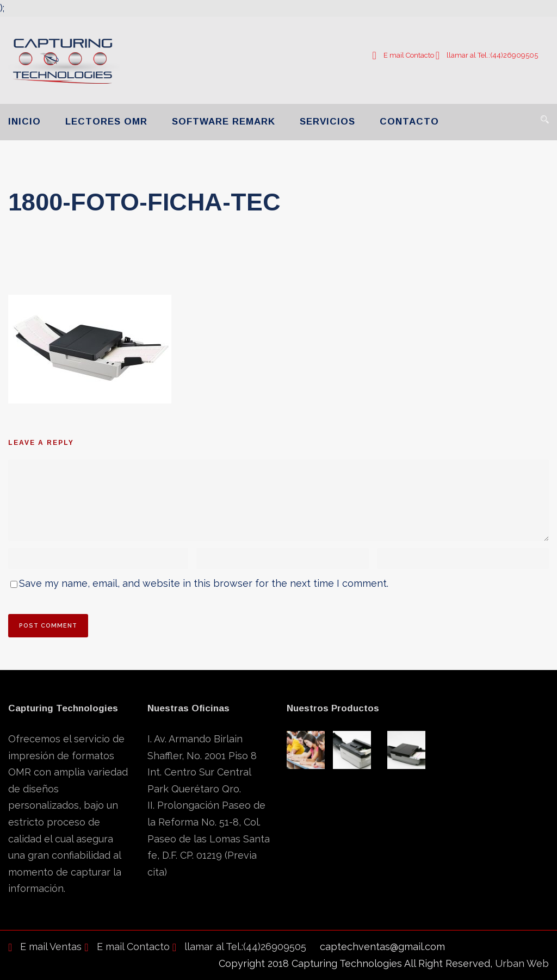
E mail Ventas (45, 947)
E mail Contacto (403, 55)
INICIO (24, 122)
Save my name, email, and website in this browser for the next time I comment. (204, 583)
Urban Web (522, 963)
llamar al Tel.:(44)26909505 (487, 55)
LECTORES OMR (106, 122)
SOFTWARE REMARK (224, 122)
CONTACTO (409, 122)
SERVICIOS (327, 122)
